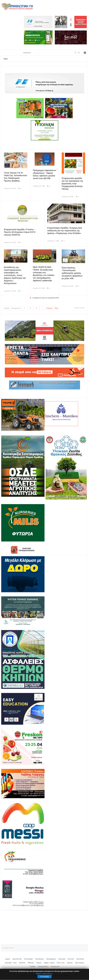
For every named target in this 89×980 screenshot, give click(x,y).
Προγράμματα (51, 956)
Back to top (9, 945)
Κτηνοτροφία (28, 956)
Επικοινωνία (55, 964)
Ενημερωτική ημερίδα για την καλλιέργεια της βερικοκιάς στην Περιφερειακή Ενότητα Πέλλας (73, 184)
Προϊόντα (22, 960)
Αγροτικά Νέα (17, 956)
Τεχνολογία (80, 956)
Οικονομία (62, 956)
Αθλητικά (31, 960)
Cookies (33, 964)
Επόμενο (49, 305)
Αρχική (8, 956)
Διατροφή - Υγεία (11, 960)
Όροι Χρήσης (80, 960)
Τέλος (56, 305)
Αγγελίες (70, 960)
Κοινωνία (71, 956)
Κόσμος (39, 960)
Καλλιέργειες (39, 956)
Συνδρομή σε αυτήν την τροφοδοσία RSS (46, 295)
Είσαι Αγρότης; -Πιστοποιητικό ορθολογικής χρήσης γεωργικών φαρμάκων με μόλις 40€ (73, 273)
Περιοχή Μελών (43, 964)
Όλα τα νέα (61, 960)
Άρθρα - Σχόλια (49, 960)
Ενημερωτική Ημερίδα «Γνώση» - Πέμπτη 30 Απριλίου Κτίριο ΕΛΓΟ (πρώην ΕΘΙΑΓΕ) (22, 232)
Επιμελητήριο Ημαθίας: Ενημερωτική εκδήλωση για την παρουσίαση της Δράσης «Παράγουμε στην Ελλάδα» (64, 231)
